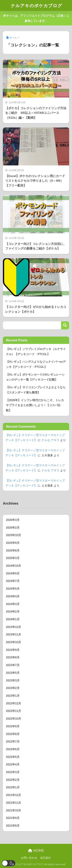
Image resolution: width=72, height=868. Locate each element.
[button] (9, 863)
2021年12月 (13, 795)
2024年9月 (13, 573)
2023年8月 (13, 657)
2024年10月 (13, 566)
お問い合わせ (29, 858)
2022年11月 (13, 711)
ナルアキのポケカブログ (36, 6)
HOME (36, 851)
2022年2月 (13, 780)
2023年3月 (13, 680)
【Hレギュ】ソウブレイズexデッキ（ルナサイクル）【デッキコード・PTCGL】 (36, 352)
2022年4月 (13, 764)
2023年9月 (13, 650)
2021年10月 (13, 810)
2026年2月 (13, 528)
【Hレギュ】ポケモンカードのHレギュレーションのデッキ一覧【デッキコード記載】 (35, 377)
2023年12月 (13, 627)
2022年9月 (13, 726)
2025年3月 (13, 558)
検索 (65, 325)
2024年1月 (13, 619)
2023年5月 (13, 673)
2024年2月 (13, 612)
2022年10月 (13, 719)
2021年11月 (13, 803)
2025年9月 (13, 543)
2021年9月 (13, 818)
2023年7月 (13, 665)
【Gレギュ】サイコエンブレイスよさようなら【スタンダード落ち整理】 (36, 390)
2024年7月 (13, 581)
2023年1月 (13, 696)
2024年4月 (13, 596)
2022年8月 (13, 734)
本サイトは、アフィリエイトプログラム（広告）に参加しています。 (36, 18)
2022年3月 (13, 772)
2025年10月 (13, 535)
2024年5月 (13, 589)
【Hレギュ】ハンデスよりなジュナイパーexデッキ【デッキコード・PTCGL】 (36, 364)
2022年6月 (13, 749)
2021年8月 (13, 826)
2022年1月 (13, 787)
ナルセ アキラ (50, 440)
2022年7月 (13, 742)
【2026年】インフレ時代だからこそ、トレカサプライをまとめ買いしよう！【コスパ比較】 (35, 405)
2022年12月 (13, 703)
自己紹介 (46, 858)
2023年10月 (13, 642)
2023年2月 (13, 688)
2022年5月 (13, 757)
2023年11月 (13, 634)
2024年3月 (13, 604)
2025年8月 (13, 551)
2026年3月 (13, 520)
